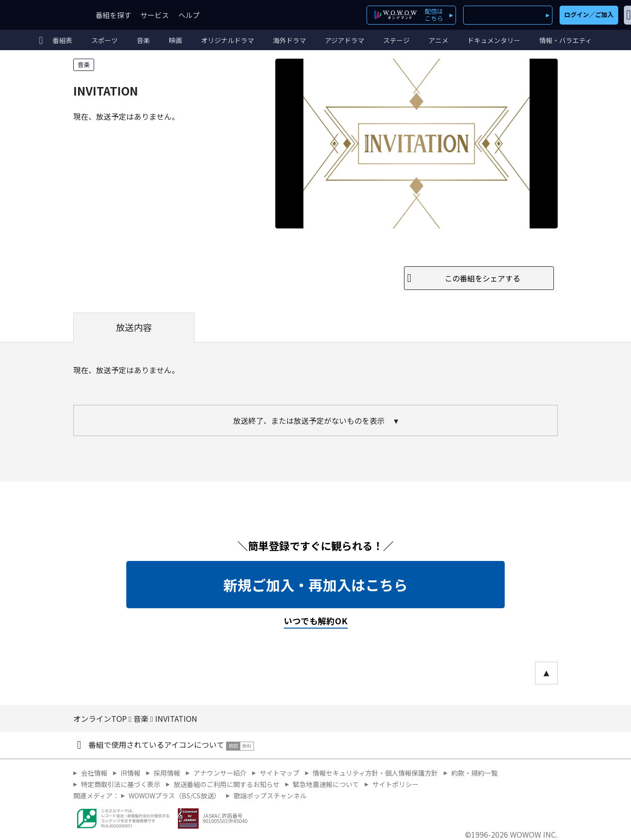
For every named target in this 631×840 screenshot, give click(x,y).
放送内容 (134, 327)
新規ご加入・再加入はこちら (315, 585)
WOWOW (42, 15)
